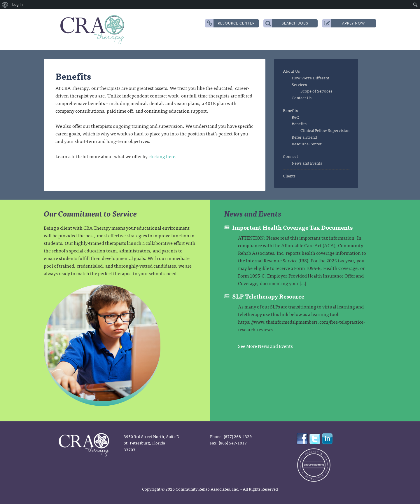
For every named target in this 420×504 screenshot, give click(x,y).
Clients (289, 176)
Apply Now (345, 23)
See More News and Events (265, 346)
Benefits (290, 110)
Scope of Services (316, 91)
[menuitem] (5, 5)
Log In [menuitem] (17, 5)
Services (299, 84)
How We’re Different (310, 78)
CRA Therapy (93, 30)
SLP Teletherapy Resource (268, 296)
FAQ (295, 117)
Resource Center (231, 23)
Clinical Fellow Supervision (325, 130)
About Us (291, 71)
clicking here (162, 156)
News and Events (307, 163)
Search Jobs (287, 23)
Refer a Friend (304, 137)
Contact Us (302, 97)
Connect (290, 156)
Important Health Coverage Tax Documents (292, 227)
